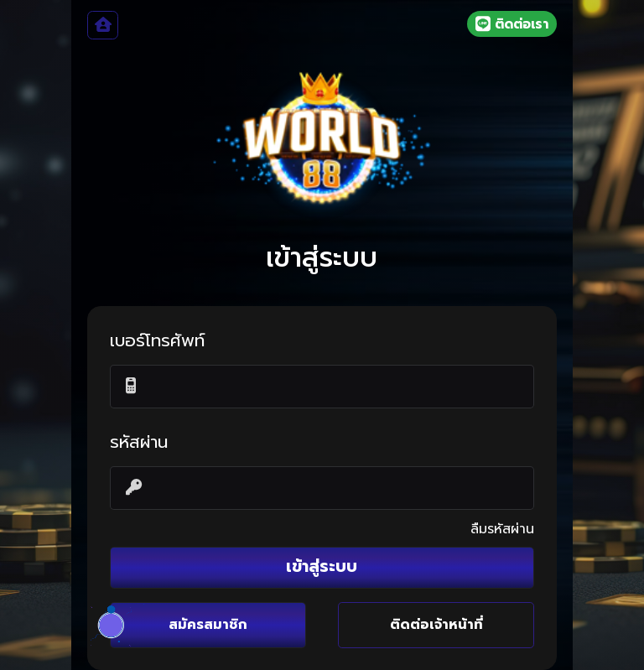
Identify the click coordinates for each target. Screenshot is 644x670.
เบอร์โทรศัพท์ (157, 341)
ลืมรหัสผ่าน (502, 529)
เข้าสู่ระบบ (322, 566)
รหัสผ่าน (139, 443)
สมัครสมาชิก (208, 625)
